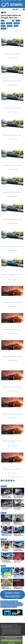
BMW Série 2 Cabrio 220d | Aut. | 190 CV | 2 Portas (12, 165)
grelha (5, 12)
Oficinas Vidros (4, 606)
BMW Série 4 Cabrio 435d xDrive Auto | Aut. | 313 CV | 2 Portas (12, 442)
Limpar (3, 21)
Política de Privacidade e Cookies (11, 625)
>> (22, 477)
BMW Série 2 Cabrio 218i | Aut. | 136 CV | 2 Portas (12, 108)
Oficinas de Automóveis (10, 604)
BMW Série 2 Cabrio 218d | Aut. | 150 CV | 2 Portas (12, 54)
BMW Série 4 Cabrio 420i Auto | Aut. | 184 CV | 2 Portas (12, 357)
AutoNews (4, 486)
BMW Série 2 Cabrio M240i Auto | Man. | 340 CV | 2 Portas (12, 247)
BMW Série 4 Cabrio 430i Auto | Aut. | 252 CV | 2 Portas (12, 414)
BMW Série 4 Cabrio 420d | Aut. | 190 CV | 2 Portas (12, 302)
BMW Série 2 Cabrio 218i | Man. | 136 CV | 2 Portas (12, 135)
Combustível (9, 23)
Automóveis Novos (13, 601)
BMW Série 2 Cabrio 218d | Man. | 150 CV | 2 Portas (12, 81)
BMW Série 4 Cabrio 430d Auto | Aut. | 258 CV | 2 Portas (12, 387)
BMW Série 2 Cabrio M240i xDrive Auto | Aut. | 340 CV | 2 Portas (12, 275)
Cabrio (18, 21)
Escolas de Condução (17, 606)
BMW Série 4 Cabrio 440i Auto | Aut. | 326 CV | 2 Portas (12, 469)
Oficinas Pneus (19, 604)
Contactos (3, 625)
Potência (3, 26)
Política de (11, 643)
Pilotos (10, 606)
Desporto (3, 513)
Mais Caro (3, 29)
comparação (13, 12)
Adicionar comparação (12, 58)
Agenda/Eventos (4, 601)
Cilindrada (10, 26)
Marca (3, 23)
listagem (8, 12)
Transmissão (17, 23)
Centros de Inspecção (5, 607)
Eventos (3, 566)
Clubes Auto (14, 607)
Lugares (16, 26)
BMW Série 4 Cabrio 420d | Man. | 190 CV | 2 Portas (12, 330)
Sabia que (4, 539)
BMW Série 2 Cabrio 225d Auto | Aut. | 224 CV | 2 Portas (12, 219)
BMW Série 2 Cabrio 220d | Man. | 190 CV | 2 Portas (12, 192)
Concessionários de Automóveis (8, 603)
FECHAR (11, 640)
